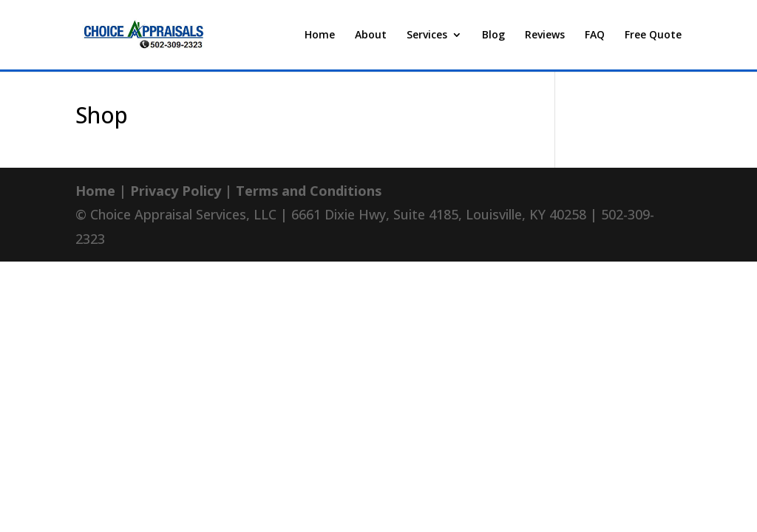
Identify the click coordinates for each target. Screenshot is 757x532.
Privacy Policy (176, 191)
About (371, 35)
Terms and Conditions (309, 191)
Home (320, 35)
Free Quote (653, 35)
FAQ (595, 35)
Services (427, 35)
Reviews (545, 35)
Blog (493, 35)
